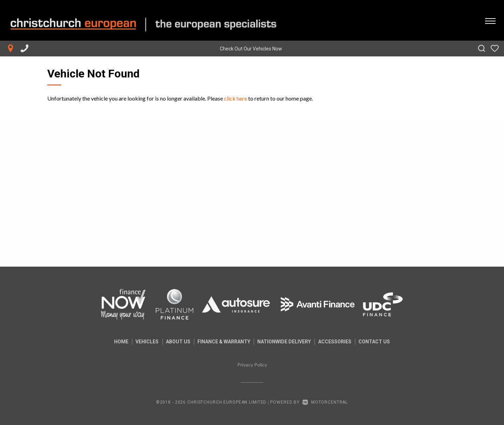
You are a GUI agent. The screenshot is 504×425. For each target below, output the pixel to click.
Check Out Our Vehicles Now (251, 49)
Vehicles (145, 342)
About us (177, 342)
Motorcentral (325, 402)
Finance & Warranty (224, 342)
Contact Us (378, 342)
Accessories (337, 342)
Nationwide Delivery (285, 342)
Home (117, 342)
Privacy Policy (252, 365)
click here (236, 98)
